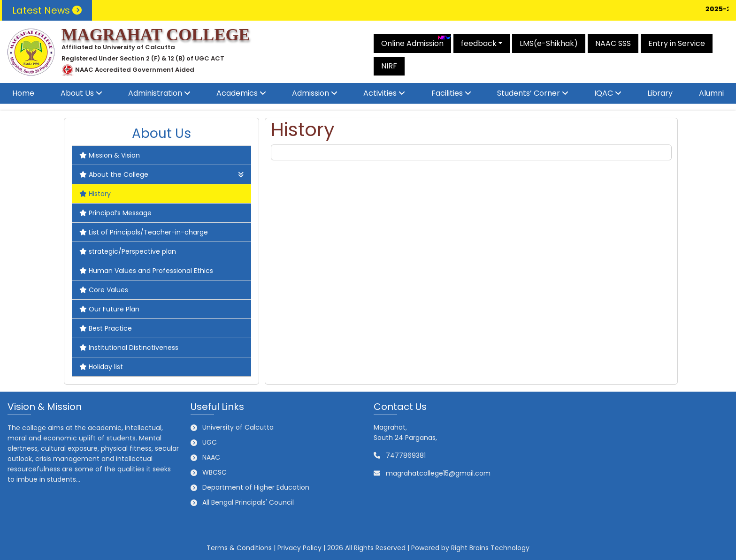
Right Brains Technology (490, 548)
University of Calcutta (238, 427)
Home (23, 93)
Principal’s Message (115, 213)
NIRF (389, 66)
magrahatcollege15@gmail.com (438, 473)
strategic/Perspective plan (128, 251)
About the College (161, 174)
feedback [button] (479, 43)
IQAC (604, 93)
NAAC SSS (613, 43)
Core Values (104, 290)
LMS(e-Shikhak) (549, 43)
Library (660, 93)
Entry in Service (677, 43)
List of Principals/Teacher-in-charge (144, 232)
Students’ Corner (529, 93)
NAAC (211, 457)
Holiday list (101, 367)
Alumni (711, 93)
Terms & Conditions (239, 548)
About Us (77, 93)
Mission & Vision (110, 155)
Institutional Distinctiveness (129, 348)
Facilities (447, 93)
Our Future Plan (109, 309)
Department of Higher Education (256, 487)
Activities (380, 93)
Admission (310, 93)
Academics (237, 93)
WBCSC (215, 472)
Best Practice (106, 328)
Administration (155, 93)
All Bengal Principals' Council (248, 502)
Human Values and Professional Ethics (146, 271)
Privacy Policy (299, 548)
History (95, 194)
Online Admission (416, 42)
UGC (210, 442)
